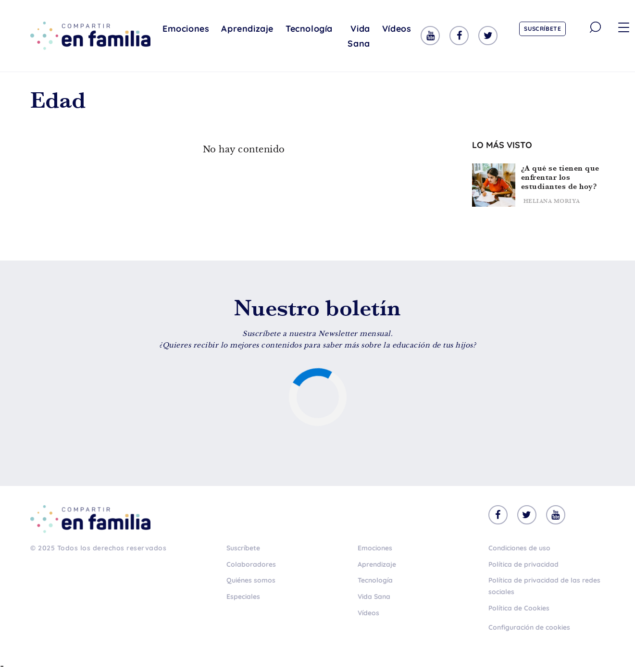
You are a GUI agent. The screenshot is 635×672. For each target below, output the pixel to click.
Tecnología (309, 29)
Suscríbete (542, 29)
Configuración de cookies (529, 627)
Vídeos (397, 29)
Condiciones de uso (519, 548)
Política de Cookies (519, 608)
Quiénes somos (251, 580)
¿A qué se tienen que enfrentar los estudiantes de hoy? (560, 177)
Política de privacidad (523, 564)
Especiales (243, 597)
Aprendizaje (247, 29)
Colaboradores (251, 564)
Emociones (186, 29)
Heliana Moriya (552, 201)
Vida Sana (359, 36)
